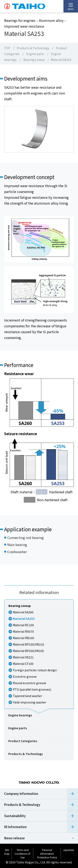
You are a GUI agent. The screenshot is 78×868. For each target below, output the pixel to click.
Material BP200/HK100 (28, 651)
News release (14, 838)
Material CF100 (23, 664)
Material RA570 (23, 631)
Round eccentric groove (30, 683)
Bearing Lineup (34, 60)
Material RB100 (24, 638)
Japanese (68, 850)
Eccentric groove (25, 676)
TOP (7, 48)
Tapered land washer (27, 696)
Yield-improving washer (30, 702)
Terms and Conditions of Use (22, 854)
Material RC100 (23, 625)
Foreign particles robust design (35, 670)
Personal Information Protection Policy (47, 854)
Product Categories (23, 741)
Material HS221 (23, 657)
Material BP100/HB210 (28, 644)
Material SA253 (24, 619)
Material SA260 (23, 612)
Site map (7, 852)
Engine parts (35, 54)
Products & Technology (33, 48)
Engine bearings (20, 715)
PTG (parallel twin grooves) (32, 689)
